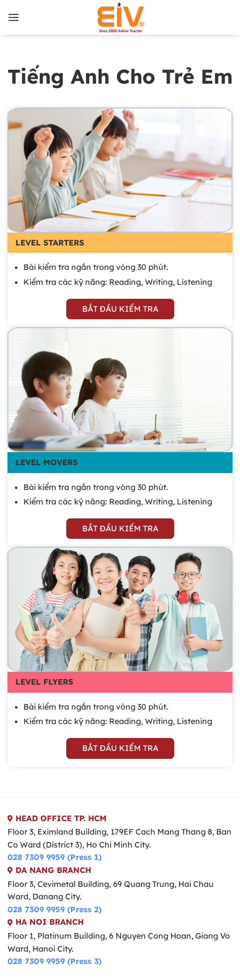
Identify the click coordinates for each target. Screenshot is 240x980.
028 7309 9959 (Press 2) (55, 909)
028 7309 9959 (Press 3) (55, 961)
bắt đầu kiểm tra (120, 309)
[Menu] (13, 17)
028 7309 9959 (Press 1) (55, 857)
